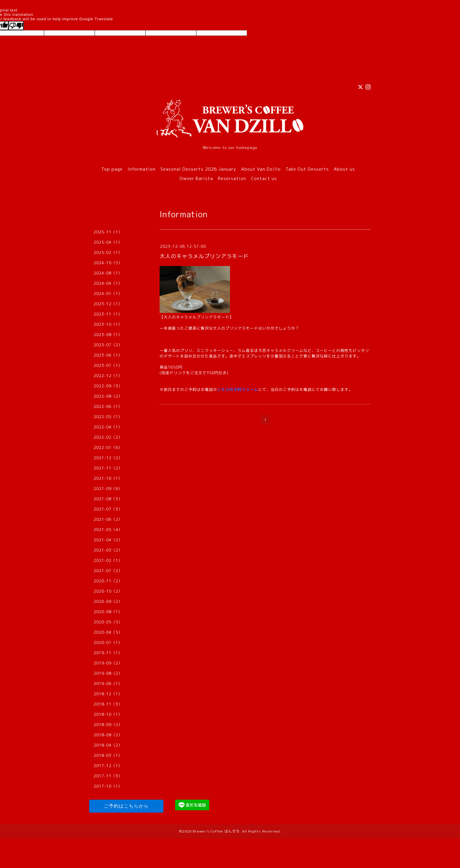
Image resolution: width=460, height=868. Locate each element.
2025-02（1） (108, 252)
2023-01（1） (108, 365)
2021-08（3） (108, 499)
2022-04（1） (108, 427)
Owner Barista (196, 178)
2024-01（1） (108, 294)
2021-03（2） (108, 550)
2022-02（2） (108, 437)
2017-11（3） (108, 776)
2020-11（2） (108, 581)
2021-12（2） (108, 458)
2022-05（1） (108, 417)
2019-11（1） (108, 653)
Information (142, 169)
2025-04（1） (108, 242)
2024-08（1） (108, 273)
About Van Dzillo (261, 169)
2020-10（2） (108, 591)
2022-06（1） (108, 406)
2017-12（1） (108, 766)
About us (344, 169)
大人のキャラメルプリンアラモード (204, 256)
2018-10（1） (108, 714)
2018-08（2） (108, 735)
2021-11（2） (108, 468)
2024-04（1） (108, 283)
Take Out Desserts (307, 169)
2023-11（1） (108, 314)
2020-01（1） (108, 642)
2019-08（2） (108, 673)
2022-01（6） (108, 447)
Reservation (232, 178)
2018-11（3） (108, 704)
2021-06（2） (108, 519)
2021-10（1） (108, 478)
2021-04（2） (108, 540)
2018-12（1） (108, 694)
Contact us (264, 178)
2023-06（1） (108, 355)
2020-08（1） (108, 612)
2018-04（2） (108, 745)
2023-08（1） (108, 335)
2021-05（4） (108, 530)
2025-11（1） (108, 232)
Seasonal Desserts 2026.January (198, 169)
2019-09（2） (108, 663)
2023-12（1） (108, 304)
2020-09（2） (108, 601)
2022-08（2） (108, 396)
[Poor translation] (16, 26)
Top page (112, 169)
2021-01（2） (108, 571)
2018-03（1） (108, 755)
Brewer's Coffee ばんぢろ (216, 831)
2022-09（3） (108, 386)
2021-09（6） (108, 489)
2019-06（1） (108, 684)
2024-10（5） (108, 263)
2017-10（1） (108, 786)
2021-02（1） (108, 560)
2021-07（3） (108, 509)
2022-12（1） (108, 376)
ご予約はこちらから (126, 806)
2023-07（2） (108, 345)
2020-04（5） (108, 632)
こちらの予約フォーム (238, 389)
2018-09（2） (108, 725)
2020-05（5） (108, 622)
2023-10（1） (108, 324)
